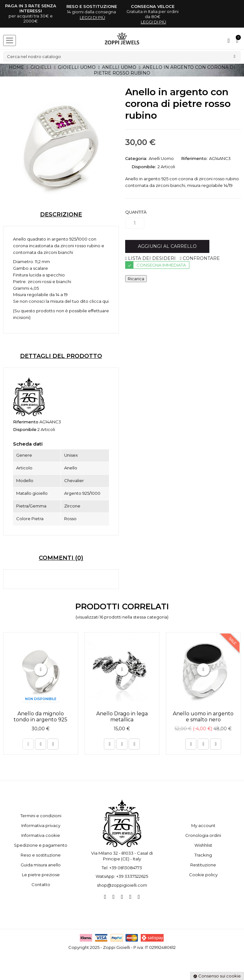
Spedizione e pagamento (41, 845)
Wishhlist (203, 845)
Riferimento (26, 422)
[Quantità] (135, 223)
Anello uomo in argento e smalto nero (203, 717)
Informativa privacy (41, 825)
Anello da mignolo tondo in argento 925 (41, 717)
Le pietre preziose (41, 875)
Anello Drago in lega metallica (122, 717)
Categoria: (136, 158)
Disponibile (25, 429)
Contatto (41, 884)
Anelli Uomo (161, 158)
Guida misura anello (41, 865)
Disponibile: (144, 167)
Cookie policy (203, 875)
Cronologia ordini (203, 835)
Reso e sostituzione (41, 855)
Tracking (203, 855)
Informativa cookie (41, 835)
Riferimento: (194, 158)
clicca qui (99, 301)
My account (203, 825)
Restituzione (203, 865)
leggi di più (92, 17)
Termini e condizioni (41, 816)
